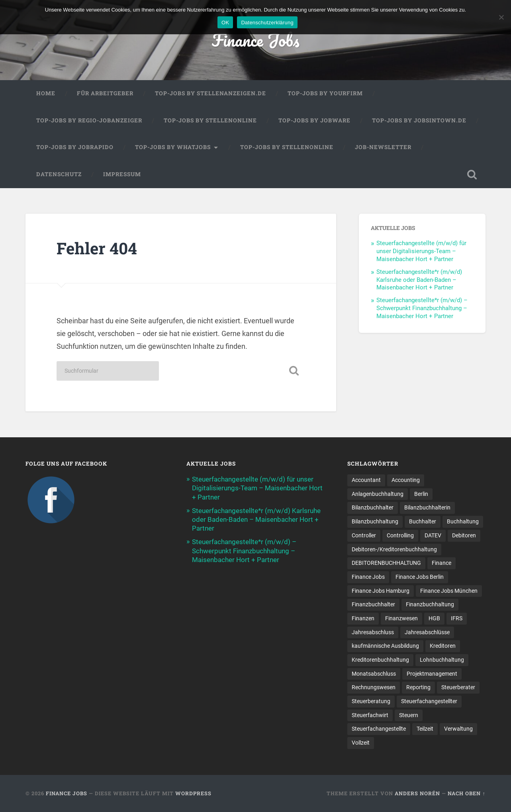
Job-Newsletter (383, 147)
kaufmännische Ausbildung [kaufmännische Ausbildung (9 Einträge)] (385, 646)
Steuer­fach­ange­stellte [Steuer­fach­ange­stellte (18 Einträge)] (379, 729)
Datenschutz (59, 174)
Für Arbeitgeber (105, 93)
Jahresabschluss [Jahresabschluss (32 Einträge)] (373, 632)
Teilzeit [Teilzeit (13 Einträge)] (425, 729)
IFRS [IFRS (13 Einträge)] (457, 618)
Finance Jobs (256, 40)
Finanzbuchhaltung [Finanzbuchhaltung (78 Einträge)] (430, 604)
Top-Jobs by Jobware (314, 120)
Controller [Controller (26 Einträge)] (364, 535)
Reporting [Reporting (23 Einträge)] (418, 687)
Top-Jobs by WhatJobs (173, 147)
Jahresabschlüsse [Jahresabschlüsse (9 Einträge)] (427, 632)
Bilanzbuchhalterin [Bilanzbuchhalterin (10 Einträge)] (427, 507)
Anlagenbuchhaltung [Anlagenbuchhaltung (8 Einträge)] (378, 494)
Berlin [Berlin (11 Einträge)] (421, 494)
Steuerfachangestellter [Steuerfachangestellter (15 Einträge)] (429, 701)
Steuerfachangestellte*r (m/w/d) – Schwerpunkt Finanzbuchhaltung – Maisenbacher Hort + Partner (422, 308)
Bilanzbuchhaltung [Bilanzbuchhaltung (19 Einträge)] (375, 521)
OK (225, 23)
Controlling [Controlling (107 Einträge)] (400, 535)
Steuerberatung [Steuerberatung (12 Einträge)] (371, 701)
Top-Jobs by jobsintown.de (419, 120)
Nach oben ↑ (466, 793)
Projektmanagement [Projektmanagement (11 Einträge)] (432, 674)
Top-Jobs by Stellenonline (210, 120)
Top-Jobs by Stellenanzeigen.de (210, 93)
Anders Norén (417, 793)
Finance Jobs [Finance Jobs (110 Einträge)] (368, 577)
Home (46, 93)
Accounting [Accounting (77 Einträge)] (406, 480)
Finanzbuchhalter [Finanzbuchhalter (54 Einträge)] (373, 604)
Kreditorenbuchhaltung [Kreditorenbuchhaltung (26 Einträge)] (380, 660)
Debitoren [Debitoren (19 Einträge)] (464, 535)
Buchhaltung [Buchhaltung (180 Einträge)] (463, 521)
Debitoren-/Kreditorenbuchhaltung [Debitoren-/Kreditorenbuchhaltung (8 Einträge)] (394, 549)
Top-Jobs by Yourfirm (325, 93)
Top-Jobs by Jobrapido (75, 147)
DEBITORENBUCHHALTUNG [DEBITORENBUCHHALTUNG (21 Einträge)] (386, 563)
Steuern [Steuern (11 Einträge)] (409, 715)
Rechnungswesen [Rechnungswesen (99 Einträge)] (374, 687)
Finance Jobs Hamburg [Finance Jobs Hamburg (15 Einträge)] (381, 590)
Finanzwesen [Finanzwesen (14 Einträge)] (401, 618)
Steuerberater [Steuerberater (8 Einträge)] (458, 687)
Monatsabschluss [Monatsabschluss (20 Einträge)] (374, 674)
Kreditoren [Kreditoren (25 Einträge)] (443, 646)
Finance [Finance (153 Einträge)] (441, 563)
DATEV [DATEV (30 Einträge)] (433, 535)
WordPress (193, 793)
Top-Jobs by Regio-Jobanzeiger (89, 120)
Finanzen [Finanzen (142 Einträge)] (363, 618)
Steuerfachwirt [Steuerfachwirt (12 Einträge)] (370, 715)
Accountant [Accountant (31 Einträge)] (366, 480)
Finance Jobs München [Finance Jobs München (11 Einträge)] (449, 590)
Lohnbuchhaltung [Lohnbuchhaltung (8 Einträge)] (442, 660)
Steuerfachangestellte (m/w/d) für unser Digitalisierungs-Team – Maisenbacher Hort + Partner (421, 251)
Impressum (122, 174)
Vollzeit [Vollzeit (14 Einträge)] (361, 743)
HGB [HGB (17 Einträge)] (434, 618)
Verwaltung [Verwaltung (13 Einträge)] (458, 729)
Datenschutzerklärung (267, 23)
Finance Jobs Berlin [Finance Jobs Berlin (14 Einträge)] (420, 577)
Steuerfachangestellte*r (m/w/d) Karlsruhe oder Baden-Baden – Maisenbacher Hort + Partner (419, 280)
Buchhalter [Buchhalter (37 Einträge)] (423, 521)
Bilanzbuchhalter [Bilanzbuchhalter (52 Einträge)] (373, 507)
